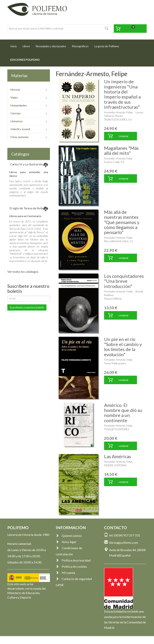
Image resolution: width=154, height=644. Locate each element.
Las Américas (118, 456)
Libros (26, 46)
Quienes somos (69, 536)
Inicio (15, 45)
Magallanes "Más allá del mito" (121, 150)
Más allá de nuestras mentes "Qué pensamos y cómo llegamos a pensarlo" (122, 222)
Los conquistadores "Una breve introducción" (124, 281)
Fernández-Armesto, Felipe (118, 112)
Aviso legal (66, 542)
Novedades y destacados (51, 46)
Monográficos (80, 46)
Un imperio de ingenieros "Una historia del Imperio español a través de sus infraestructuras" (122, 94)
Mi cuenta (65, 573)
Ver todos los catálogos (23, 271)
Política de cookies (71, 566)
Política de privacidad (73, 560)
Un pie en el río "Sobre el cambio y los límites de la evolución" (123, 347)
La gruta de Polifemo (107, 46)
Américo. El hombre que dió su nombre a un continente (123, 413)
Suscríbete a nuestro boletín (27, 307)
